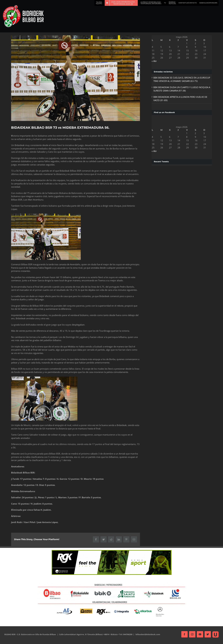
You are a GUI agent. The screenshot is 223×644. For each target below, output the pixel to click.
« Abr (153, 61)
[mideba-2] (75, 78)
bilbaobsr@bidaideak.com (148, 634)
